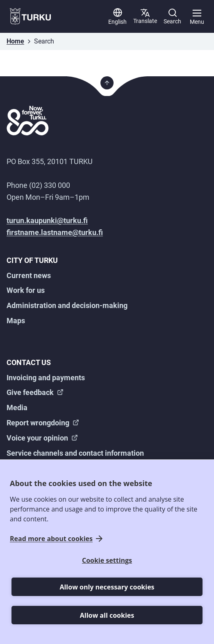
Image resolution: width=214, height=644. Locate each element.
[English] (117, 16)
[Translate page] (145, 16)
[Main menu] (197, 16)
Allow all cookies (107, 615)
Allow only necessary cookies (107, 587)
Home (15, 41)
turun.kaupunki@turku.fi (47, 220)
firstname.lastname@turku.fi (55, 232)
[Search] (172, 16)
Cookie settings (107, 560)
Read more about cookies (51, 539)
